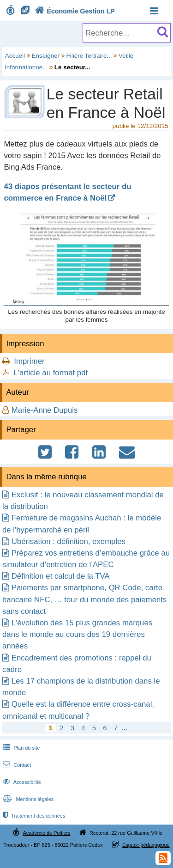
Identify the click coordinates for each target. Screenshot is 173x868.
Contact (16, 765)
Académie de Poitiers (46, 833)
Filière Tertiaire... (89, 56)
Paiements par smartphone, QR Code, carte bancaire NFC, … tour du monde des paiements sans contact (84, 599)
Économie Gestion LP (74, 11)
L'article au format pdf (51, 373)
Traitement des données (33, 816)
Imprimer (29, 361)
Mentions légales (27, 799)
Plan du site (20, 748)
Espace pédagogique (146, 845)
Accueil (15, 56)
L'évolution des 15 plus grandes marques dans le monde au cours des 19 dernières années (77, 634)
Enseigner (46, 56)
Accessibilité (21, 782)
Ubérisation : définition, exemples (69, 541)
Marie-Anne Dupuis (45, 410)
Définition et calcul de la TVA (61, 576)
